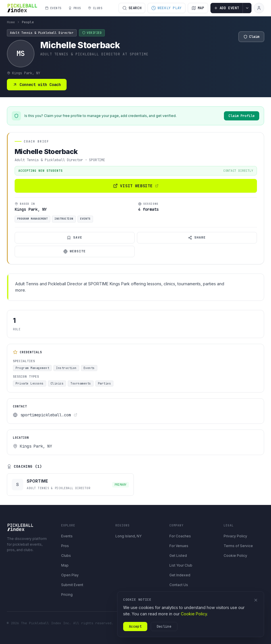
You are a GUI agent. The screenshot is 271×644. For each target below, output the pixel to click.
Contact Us (179, 585)
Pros (65, 546)
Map (65, 565)
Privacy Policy (235, 536)
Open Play (70, 575)
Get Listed (178, 556)
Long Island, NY (128, 536)
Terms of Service (238, 546)
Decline (164, 627)
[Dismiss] (256, 600)
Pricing (67, 595)
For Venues (179, 546)
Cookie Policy (235, 556)
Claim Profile (242, 116)
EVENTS (53, 8)
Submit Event (72, 585)
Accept (135, 627)
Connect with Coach (37, 85)
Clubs (66, 556)
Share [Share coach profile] (197, 237)
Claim (251, 37)
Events (67, 536)
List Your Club (181, 565)
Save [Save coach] (75, 237)
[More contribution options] (247, 8)
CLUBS (95, 8)
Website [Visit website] (75, 251)
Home (11, 22)
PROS (75, 8)
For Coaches (180, 536)
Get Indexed (180, 575)
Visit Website (136, 186)
